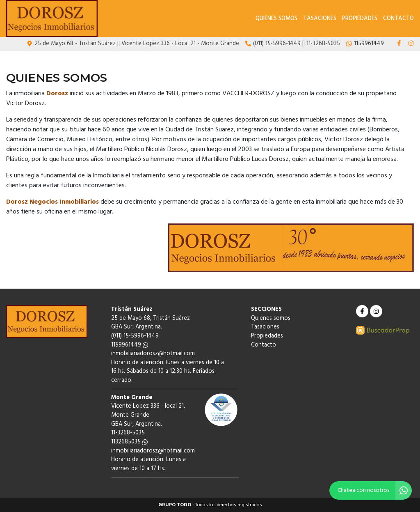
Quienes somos (276, 19)
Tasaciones (320, 19)
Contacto (398, 19)
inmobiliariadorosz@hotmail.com (153, 354)
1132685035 (129, 442)
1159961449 (130, 345)
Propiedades (360, 19)
